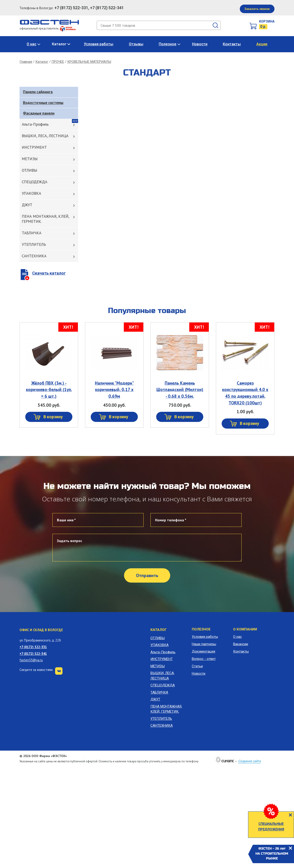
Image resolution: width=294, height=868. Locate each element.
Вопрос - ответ (204, 659)
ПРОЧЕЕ (58, 62)
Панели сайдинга (38, 92)
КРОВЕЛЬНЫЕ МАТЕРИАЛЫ (89, 62)
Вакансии (241, 644)
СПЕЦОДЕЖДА (35, 182)
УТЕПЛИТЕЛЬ (34, 244)
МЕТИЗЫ (30, 159)
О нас (31, 44)
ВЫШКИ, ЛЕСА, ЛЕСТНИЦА (45, 136)
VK (59, 671)
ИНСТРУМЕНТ (34, 147)
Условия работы (99, 44)
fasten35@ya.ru (31, 660)
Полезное (168, 44)
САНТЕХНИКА (34, 256)
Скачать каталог (49, 273)
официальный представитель (48, 28)
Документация (204, 651)
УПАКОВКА (31, 193)
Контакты (232, 44)
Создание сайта (249, 761)
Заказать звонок (257, 9)
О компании (245, 629)
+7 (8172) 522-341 (33, 654)
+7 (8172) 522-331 (33, 647)
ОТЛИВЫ (30, 170)
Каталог (59, 44)
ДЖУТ (27, 205)
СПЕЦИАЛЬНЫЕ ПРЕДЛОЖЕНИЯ (271, 826)
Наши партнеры (204, 644)
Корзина (267, 21)
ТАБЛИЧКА (32, 233)
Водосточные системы (43, 103)
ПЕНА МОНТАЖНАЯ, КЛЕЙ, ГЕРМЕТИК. (46, 219)
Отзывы (136, 44)
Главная (26, 62)
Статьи (197, 666)
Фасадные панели (39, 113)
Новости (200, 44)
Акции (262, 44)
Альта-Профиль (35, 124)
